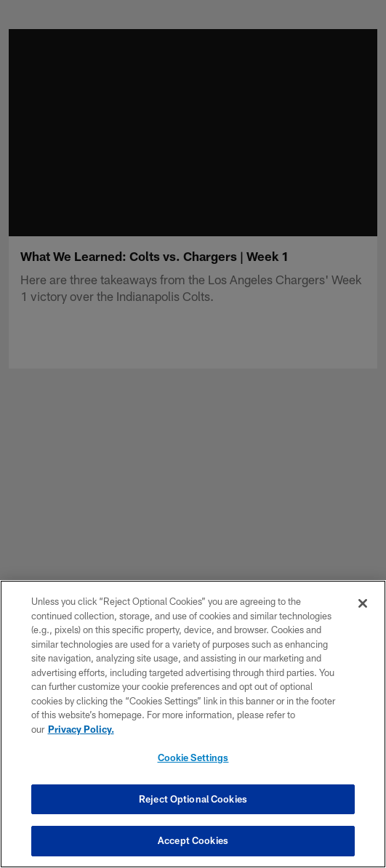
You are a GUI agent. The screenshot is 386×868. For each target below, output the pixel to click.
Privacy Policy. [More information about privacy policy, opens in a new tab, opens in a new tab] (81, 729)
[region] (193, 724)
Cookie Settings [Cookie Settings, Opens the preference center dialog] (193, 758)
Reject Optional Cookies (193, 799)
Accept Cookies (193, 840)
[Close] (363, 603)
